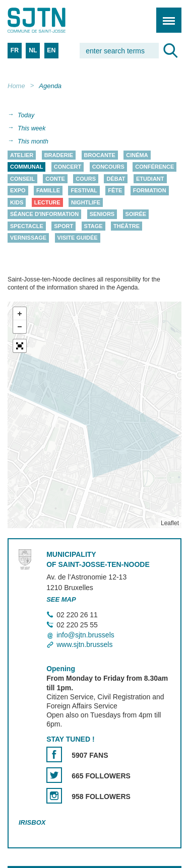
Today (26, 115)
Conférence (154, 167)
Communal (26, 167)
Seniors (102, 214)
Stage (93, 226)
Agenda (50, 86)
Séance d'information (44, 214)
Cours (86, 179)
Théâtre (127, 226)
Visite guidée (78, 238)
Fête (115, 191)
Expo (18, 191)
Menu (166, 15)
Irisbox (32, 822)
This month (33, 141)
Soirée (136, 214)
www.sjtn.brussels (84, 644)
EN (51, 50)
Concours (108, 167)
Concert (68, 167)
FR (15, 50)
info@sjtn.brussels (85, 635)
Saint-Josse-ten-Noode (51, 20)
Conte (55, 179)
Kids (17, 202)
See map (61, 599)
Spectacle (27, 226)
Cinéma (137, 155)
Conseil (22, 179)
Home (16, 86)
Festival (84, 191)
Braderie (59, 155)
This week (31, 128)
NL (33, 50)
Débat (116, 179)
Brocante (100, 155)
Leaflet (170, 523)
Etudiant (150, 179)
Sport (64, 226)
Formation (150, 191)
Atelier (22, 155)
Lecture (47, 202)
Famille (48, 191)
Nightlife (86, 202)
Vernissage (28, 238)
